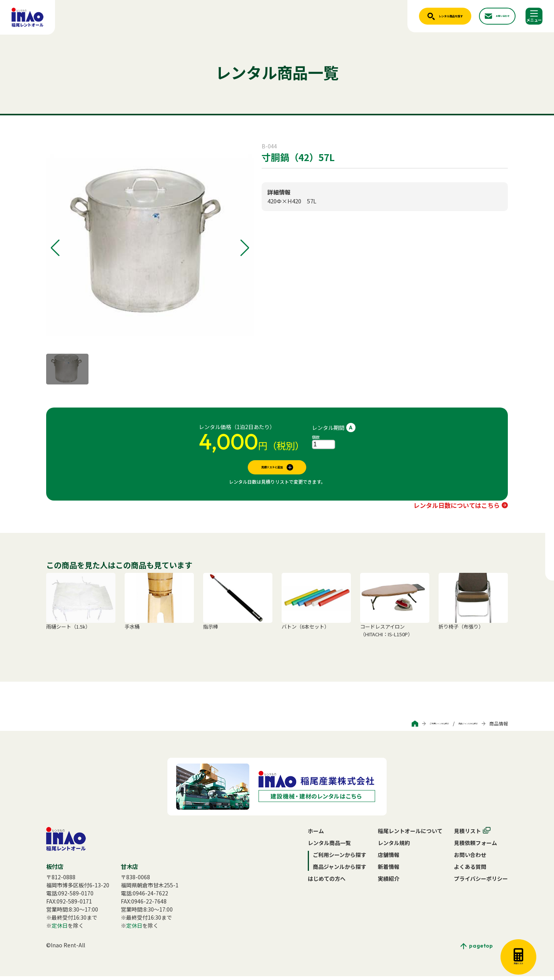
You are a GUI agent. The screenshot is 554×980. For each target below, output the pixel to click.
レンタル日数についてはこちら (457, 509)
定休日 (60, 929)
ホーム (316, 835)
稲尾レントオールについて (410, 835)
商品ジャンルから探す (455, 727)
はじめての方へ (327, 882)
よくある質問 (470, 870)
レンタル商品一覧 (329, 847)
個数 (316, 437)
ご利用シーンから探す (400, 727)
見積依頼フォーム (476, 847)
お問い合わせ (470, 859)
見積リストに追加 (272, 469)
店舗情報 (389, 859)
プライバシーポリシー (481, 882)
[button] (55, 248)
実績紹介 (389, 882)
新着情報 (389, 870)
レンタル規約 (394, 847)
